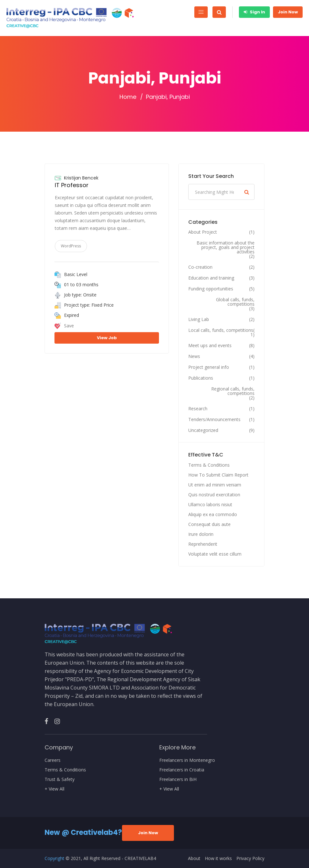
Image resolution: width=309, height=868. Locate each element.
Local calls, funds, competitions (221, 330)
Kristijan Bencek (81, 178)
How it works (218, 858)
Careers (53, 760)
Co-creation (200, 267)
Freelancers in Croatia (182, 770)
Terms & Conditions (209, 465)
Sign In (254, 12)
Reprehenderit (203, 544)
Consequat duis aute (209, 524)
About (194, 858)
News (194, 356)
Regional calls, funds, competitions (233, 391)
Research (198, 409)
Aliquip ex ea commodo (213, 514)
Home (128, 97)
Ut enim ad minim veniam (215, 485)
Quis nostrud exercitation (214, 495)
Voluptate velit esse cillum (215, 554)
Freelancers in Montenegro (187, 760)
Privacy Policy (250, 858)
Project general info (209, 367)
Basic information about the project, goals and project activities (226, 247)
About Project (203, 232)
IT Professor (72, 185)
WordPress (71, 246)
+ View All (54, 789)
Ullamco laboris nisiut (210, 504)
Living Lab (199, 319)
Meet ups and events (210, 346)
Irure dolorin (201, 534)
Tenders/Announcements (214, 419)
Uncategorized (203, 430)
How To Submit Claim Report (218, 475)
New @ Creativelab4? (83, 832)
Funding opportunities (211, 289)
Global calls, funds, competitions (235, 302)
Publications (201, 378)
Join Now (288, 12)
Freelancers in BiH (178, 779)
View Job (107, 338)
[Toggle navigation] (201, 12)
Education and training (211, 278)
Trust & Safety (60, 779)
